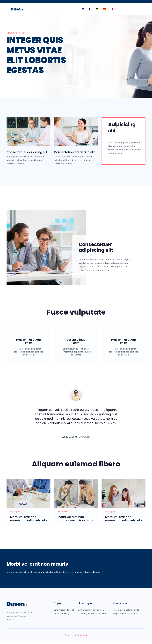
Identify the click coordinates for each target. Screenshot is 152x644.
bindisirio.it (82, 638)
